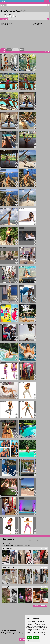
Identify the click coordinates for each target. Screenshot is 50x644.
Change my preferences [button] (33, 641)
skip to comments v (44, 536)
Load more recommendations (40, 606)
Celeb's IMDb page (5, 22)
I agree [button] (29, 638)
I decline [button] (36, 638)
